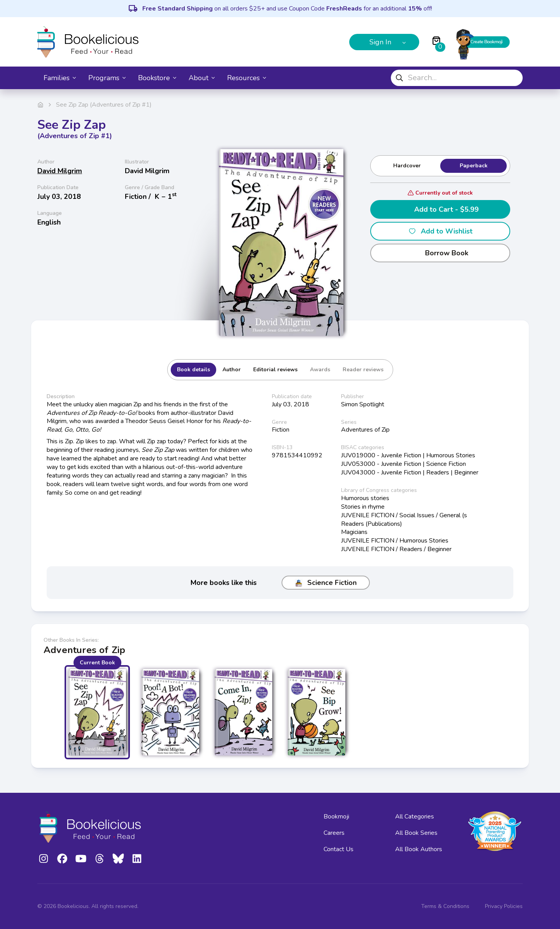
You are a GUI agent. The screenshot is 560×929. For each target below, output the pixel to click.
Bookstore (157, 78)
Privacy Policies (504, 906)
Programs (107, 78)
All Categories (415, 817)
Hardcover (407, 166)
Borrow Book (440, 253)
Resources (247, 78)
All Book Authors (419, 849)
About (202, 78)
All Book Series (416, 833)
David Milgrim (60, 171)
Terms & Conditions (445, 906)
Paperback (474, 166)
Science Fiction (326, 583)
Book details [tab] (193, 370)
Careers (334, 833)
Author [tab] (232, 370)
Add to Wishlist (440, 231)
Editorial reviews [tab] (275, 370)
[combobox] (457, 78)
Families (60, 78)
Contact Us (339, 849)
